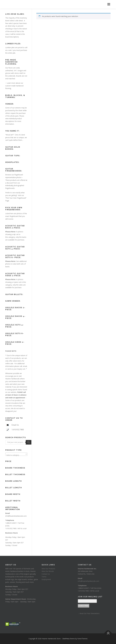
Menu (109, 4)
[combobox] (16, 454)
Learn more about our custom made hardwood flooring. (14, 86)
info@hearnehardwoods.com (16, 516)
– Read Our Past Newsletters (89, 613)
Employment (46, 579)
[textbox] (16, 455)
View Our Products (48, 569)
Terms (44, 577)
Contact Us (46, 574)
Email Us (15, 425)
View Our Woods (48, 571)
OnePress (66, 639)
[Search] (29, 442)
